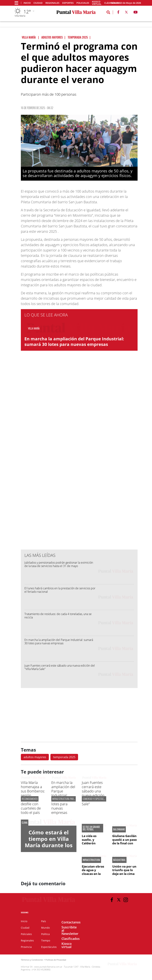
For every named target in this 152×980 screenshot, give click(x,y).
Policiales (83, 3)
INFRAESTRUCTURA (91, 860)
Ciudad (38, 3)
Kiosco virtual (97, 3)
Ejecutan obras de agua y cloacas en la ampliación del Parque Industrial (93, 876)
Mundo (45, 928)
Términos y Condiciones (32, 960)
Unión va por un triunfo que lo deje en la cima (124, 870)
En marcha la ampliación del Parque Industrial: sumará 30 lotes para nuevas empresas (74, 341)
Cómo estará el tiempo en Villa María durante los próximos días (49, 842)
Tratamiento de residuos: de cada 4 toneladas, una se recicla (58, 616)
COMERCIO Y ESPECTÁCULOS (96, 799)
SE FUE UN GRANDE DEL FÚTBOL (91, 828)
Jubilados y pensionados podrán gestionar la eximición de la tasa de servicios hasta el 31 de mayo (59, 564)
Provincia (26, 947)
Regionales (52, 3)
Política (45, 934)
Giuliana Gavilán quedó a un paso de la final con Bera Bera (125, 841)
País (44, 921)
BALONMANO (119, 829)
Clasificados (71, 939)
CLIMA (25, 823)
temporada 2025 (64, 757)
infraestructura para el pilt (67, 799)
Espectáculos (49, 947)
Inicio (27, 3)
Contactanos (71, 922)
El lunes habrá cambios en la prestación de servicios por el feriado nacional (60, 590)
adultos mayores (35, 757)
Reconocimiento (30, 799)
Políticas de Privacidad (56, 960)
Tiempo (46, 940)
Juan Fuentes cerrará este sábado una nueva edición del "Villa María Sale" (60, 667)
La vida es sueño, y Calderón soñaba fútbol (92, 841)
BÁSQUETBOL (119, 860)
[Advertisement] (79, 475)
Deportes (68, 3)
